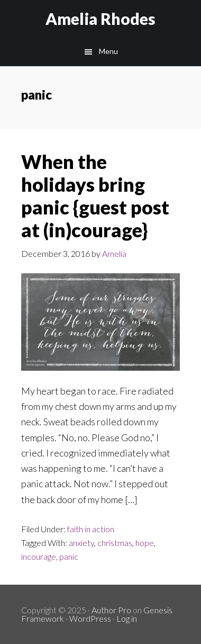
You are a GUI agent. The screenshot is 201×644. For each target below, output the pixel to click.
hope (145, 543)
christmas (115, 543)
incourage (39, 556)
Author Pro (111, 610)
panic (69, 556)
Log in (127, 618)
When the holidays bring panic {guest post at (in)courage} (95, 196)
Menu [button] (108, 51)
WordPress (90, 618)
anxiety (81, 543)
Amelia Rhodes (100, 19)
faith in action (91, 529)
